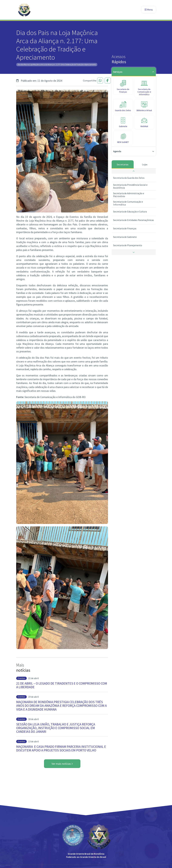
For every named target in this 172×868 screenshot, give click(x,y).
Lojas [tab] (145, 164)
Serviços (134, 72)
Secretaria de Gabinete (125, 237)
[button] (134, 171)
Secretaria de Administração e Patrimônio (129, 195)
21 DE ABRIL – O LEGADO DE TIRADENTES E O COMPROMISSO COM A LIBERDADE (62, 685)
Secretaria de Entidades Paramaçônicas (133, 220)
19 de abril (34, 697)
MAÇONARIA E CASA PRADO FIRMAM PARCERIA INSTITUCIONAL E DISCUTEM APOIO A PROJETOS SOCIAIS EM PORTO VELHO (61, 748)
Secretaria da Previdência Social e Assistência (130, 186)
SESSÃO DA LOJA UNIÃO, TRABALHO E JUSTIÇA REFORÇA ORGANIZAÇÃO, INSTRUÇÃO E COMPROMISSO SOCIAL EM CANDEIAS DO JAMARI (56, 728)
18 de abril (34, 719)
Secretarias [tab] (123, 164)
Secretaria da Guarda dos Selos (129, 178)
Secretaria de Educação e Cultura (130, 212)
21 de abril (34, 678)
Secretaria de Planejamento (128, 245)
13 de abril (34, 741)
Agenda (134, 151)
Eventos (21, 678)
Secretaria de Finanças (125, 228)
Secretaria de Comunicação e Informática (128, 203)
